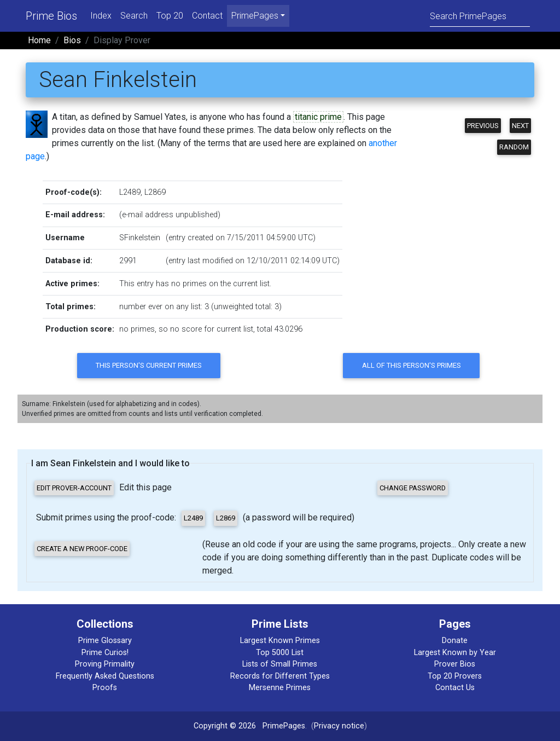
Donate (455, 641)
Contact (207, 16)
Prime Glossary (105, 641)
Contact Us (455, 688)
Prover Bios (455, 664)
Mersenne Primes (280, 688)
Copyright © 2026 (225, 726)
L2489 (130, 192)
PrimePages (284, 726)
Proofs (105, 688)
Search (134, 16)
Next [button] (520, 126)
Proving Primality (105, 664)
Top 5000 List (280, 653)
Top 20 (170, 16)
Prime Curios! (105, 653)
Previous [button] (483, 126)
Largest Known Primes (280, 641)
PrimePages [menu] (255, 16)
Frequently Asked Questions (105, 676)
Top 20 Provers (455, 676)
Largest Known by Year (455, 653)
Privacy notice (339, 726)
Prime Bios (51, 16)
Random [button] (514, 147)
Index (101, 16)
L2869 (155, 192)
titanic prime (318, 117)
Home (39, 40)
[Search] (480, 16)
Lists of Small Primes (280, 664)
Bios (72, 40)
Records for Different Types (280, 676)
